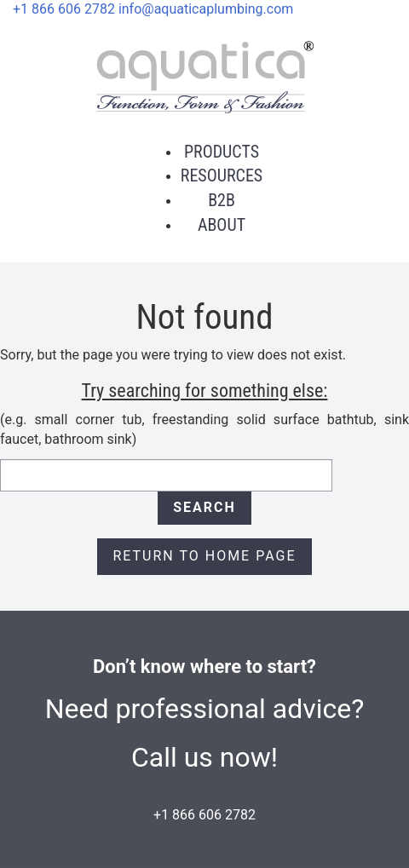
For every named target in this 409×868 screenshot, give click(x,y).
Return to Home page (204, 556)
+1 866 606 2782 (64, 9)
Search (204, 507)
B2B (222, 200)
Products (222, 152)
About (222, 225)
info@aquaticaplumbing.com (206, 9)
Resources (222, 175)
